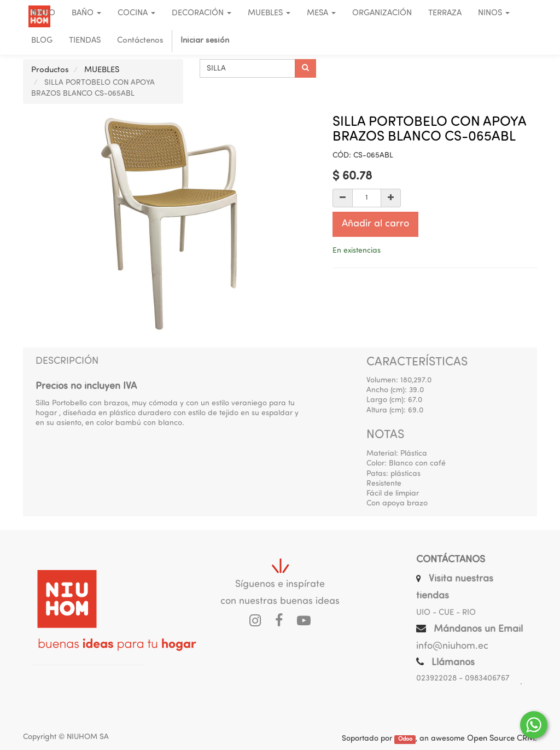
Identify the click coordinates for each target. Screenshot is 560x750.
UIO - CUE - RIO (446, 613)
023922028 (436, 679)
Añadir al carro (375, 224)
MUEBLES (102, 70)
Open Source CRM (501, 739)
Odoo (405, 739)
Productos (50, 70)
